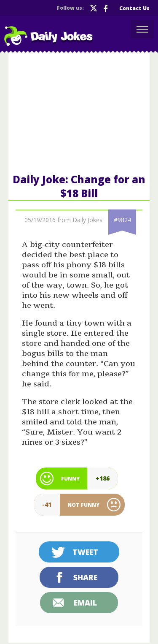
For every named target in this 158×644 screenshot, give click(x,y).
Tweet (85, 552)
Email (85, 603)
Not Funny (83, 505)
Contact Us (134, 8)
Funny (70, 479)
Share (85, 577)
